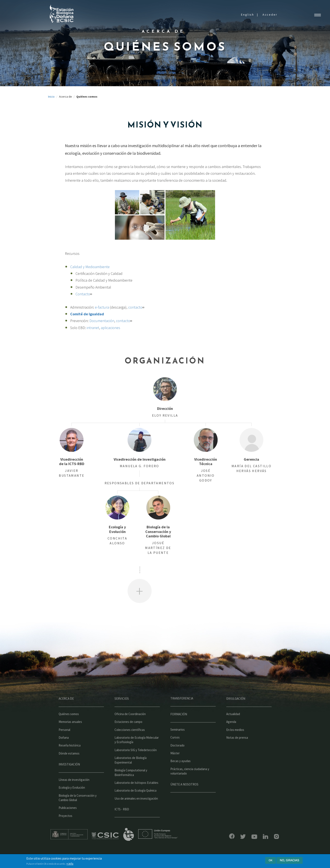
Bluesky (230, 837)
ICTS (141, 834)
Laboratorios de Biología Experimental (131, 773)
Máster (175, 766)
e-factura (102, 307)
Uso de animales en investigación (136, 811)
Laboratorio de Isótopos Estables (136, 795)
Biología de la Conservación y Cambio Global (78, 810)
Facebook (219, 836)
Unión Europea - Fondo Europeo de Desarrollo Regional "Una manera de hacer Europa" (170, 834)
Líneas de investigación (74, 792)
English (248, 15)
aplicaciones (110, 328)
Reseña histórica (70, 758)
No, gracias (290, 860)
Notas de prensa (237, 750)
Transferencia (182, 711)
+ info (70, 864)
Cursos (175, 750)
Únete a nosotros (184, 797)
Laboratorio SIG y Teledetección (136, 762)
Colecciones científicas (130, 742)
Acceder (270, 15)
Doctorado (177, 758)
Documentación (102, 321)
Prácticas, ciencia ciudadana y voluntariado (190, 783)
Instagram (264, 836)
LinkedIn (253, 836)
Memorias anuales (70, 734)
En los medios (235, 742)
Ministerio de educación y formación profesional (81, 834)
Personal (64, 742)
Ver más (140, 603)
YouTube (242, 837)
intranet (93, 328)
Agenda (231, 734)
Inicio (51, 97)
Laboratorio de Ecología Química (135, 803)
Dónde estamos (69, 766)
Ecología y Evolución (72, 800)
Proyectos (65, 828)
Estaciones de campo (128, 734)
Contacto (84, 294)
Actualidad (233, 726)
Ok (271, 860)
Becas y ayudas (180, 773)
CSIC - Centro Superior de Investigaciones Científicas (118, 836)
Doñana (64, 750)
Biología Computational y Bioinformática (131, 785)
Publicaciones (68, 820)
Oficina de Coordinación (130, 726)
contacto (137, 307)
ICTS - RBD (122, 822)
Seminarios (178, 742)
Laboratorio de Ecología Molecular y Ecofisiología (137, 752)
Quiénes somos (69, 726)
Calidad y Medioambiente (90, 267)
